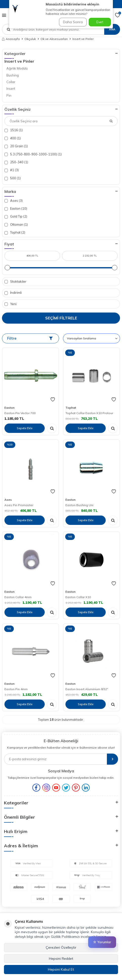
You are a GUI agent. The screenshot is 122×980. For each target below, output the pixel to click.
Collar (11, 82)
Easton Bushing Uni (79, 505)
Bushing (13, 75)
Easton (10, 408)
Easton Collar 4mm (18, 597)
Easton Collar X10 (78, 597)
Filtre (30, 338)
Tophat (71, 408)
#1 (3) (12, 170)
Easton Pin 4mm (16, 689)
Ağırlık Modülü (17, 68)
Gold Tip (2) (16, 216)
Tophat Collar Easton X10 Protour (89, 413)
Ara (112, 29)
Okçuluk (30, 39)
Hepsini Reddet (61, 959)
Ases (8, 500)
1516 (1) (14, 130)
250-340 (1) (16, 162)
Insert (11, 89)
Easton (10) (16, 209)
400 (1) (13, 138)
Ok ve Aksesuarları (54, 39)
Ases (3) (14, 201)
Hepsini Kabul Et (61, 969)
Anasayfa (11, 39)
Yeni (10, 304)
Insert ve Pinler (19, 61)
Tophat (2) (15, 232)
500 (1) (13, 178)
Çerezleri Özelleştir (61, 947)
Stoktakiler (15, 282)
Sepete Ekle (25, 428)
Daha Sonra (73, 22)
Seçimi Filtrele (61, 318)
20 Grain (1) (16, 146)
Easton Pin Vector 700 (20, 413)
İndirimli (13, 293)
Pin (9, 95)
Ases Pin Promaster (19, 505)
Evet (100, 22)
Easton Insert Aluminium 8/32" (87, 689)
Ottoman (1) (16, 225)
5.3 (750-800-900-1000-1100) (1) (33, 154)
